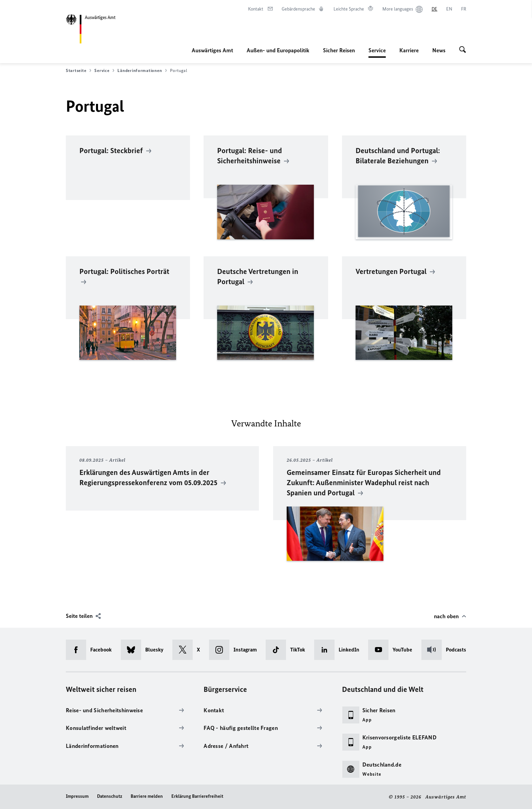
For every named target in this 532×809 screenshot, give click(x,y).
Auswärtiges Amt (212, 50)
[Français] (464, 9)
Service (377, 50)
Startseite (79, 71)
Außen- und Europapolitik (278, 50)
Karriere (409, 50)
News (439, 50)
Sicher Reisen (339, 50)
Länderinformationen (142, 71)
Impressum (77, 796)
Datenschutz (110, 796)
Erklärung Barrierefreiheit (197, 796)
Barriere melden (147, 796)
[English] (449, 9)
